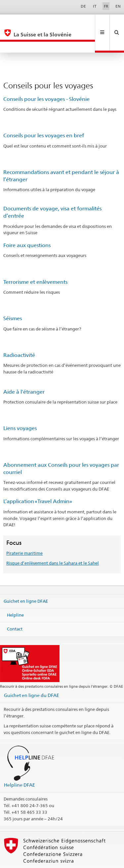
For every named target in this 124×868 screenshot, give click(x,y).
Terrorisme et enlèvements (35, 260)
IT (95, 6)
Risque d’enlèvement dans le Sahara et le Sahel (53, 541)
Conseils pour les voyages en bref (44, 113)
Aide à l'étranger (24, 370)
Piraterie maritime (24, 531)
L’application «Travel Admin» (38, 479)
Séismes (13, 296)
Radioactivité (19, 333)
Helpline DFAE (20, 763)
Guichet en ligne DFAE (26, 579)
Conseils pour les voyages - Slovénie (46, 77)
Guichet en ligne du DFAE (32, 673)
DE (83, 6)
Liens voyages (20, 406)
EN (118, 6)
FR (106, 6)
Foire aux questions (27, 223)
